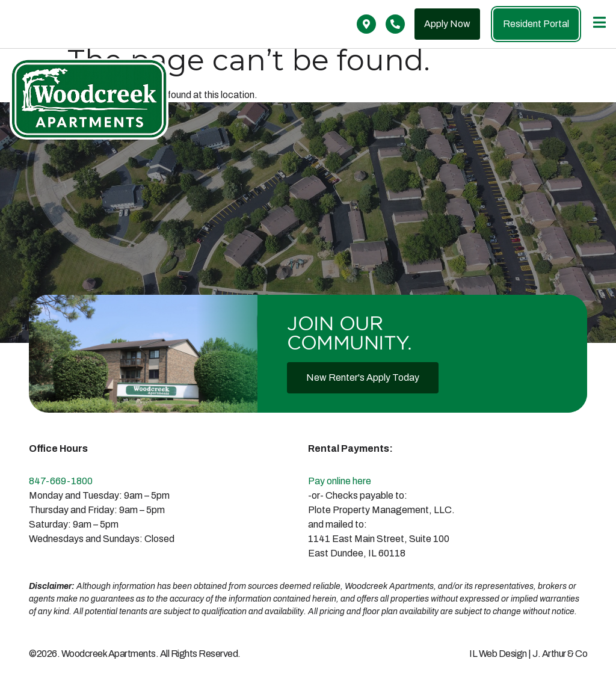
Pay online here (340, 481)
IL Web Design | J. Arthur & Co (528, 654)
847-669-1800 (61, 481)
